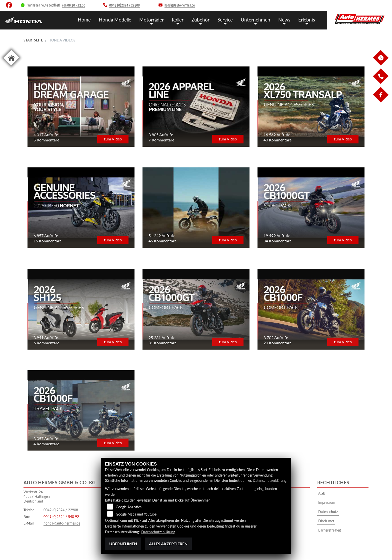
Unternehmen (255, 19)
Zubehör (200, 19)
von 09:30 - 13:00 (74, 5)
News (284, 19)
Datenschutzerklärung (270, 481)
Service (225, 19)
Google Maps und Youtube (136, 514)
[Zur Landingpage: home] (11, 66)
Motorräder (151, 19)
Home (84, 19)
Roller (178, 19)
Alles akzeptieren (168, 544)
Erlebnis (307, 19)
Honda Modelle (115, 19)
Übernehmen (123, 544)
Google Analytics (129, 507)
